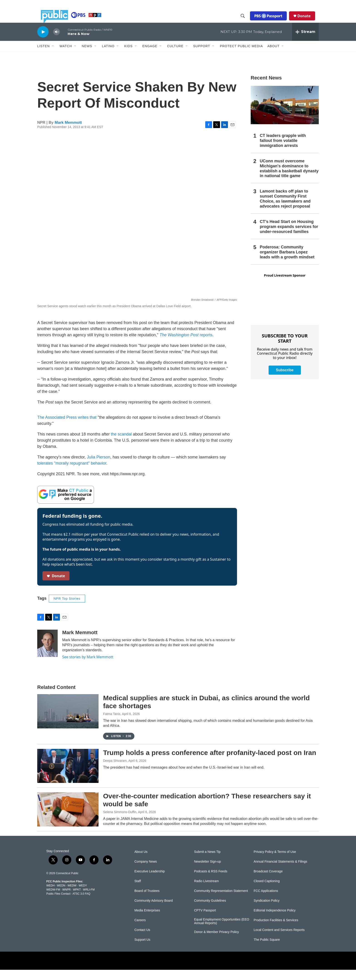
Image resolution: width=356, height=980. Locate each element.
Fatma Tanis (112, 724)
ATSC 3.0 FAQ (81, 904)
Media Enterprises (147, 921)
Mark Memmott (68, 133)
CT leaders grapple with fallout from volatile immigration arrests (283, 151)
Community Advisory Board (154, 911)
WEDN (61, 896)
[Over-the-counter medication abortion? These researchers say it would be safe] (68, 819)
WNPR (66, 900)
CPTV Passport (205, 921)
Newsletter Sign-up (208, 872)
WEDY (83, 896)
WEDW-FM (53, 900)
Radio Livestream (206, 891)
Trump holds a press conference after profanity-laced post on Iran (210, 763)
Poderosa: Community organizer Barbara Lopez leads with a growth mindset (287, 262)
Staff (138, 891)
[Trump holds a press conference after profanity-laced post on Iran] (68, 776)
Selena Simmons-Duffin (120, 822)
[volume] (57, 42)
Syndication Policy (267, 911)
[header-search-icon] (246, 21)
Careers (140, 930)
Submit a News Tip (207, 862)
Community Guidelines (210, 911)
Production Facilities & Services (276, 930)
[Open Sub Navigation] (53, 56)
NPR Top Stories (67, 609)
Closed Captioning (267, 891)
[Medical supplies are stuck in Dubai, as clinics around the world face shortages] (68, 721)
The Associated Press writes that (67, 428)
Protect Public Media (241, 56)
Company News (146, 872)
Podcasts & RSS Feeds (211, 882)
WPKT (77, 900)
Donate (308, 21)
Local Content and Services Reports (279, 940)
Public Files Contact (58, 904)
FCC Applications (266, 901)
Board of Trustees (147, 901)
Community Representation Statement (221, 901)
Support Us (142, 950)
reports (186, 345)
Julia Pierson (99, 467)
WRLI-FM (89, 900)
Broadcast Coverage (268, 882)
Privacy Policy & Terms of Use (275, 862)
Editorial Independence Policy (274, 921)
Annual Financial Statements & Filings (280, 872)
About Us (141, 862)
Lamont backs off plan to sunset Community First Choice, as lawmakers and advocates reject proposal (285, 209)
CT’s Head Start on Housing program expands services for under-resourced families (289, 237)
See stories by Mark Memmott (88, 667)
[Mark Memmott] (47, 653)
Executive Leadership (150, 882)
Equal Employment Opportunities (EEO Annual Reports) (222, 932)
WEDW (72, 896)
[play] (43, 42)
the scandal (121, 444)
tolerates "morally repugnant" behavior (72, 473)
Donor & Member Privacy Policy (217, 942)
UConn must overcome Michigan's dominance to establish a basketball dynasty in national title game (289, 179)
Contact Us (142, 940)
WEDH (51, 896)
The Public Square (267, 950)
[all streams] (305, 42)
